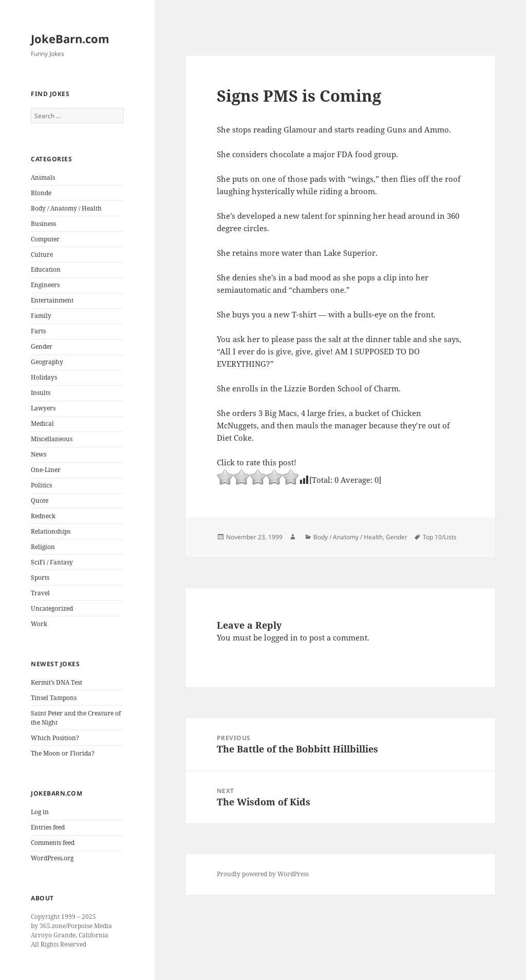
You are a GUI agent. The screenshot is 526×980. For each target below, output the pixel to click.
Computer (45, 239)
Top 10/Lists (440, 537)
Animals (43, 177)
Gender (42, 346)
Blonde (41, 193)
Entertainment (52, 300)
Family (41, 316)
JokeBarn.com (70, 39)
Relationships (51, 531)
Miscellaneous (52, 439)
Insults (41, 393)
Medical (42, 423)
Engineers (45, 285)
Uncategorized (52, 608)
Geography (47, 362)
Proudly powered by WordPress (263, 874)
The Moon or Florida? (63, 753)
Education (46, 269)
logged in (281, 637)
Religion (43, 547)
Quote (40, 501)
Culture (42, 255)
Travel (40, 593)
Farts (38, 331)
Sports (40, 578)
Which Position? (55, 738)
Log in (40, 812)
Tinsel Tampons (54, 698)
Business (43, 224)
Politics (41, 485)
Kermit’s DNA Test (57, 682)
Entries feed (48, 827)
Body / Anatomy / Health (66, 208)
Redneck (43, 516)
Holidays (44, 377)
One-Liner (46, 470)
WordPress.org (52, 858)
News (39, 454)
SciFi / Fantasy (52, 562)
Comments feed (53, 843)
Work (39, 624)
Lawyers (43, 408)
